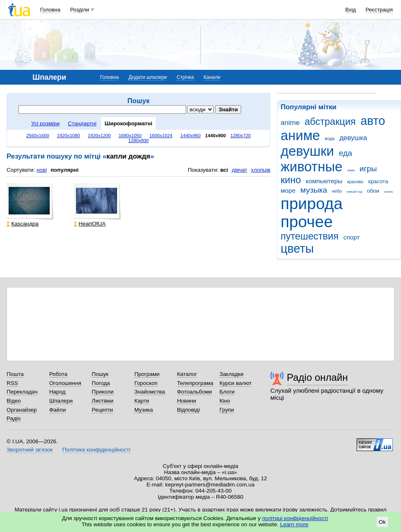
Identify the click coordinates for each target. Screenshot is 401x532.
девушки (307, 151)
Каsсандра (22, 224)
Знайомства (150, 392)
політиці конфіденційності (295, 518)
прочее (307, 222)
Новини (187, 401)
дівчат (240, 170)
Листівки (103, 401)
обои (373, 191)
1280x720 (241, 136)
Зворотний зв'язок (30, 450)
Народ (58, 392)
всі (224, 170)
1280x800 (138, 140)
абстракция (330, 122)
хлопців (261, 170)
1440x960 (191, 136)
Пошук (100, 374)
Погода (101, 383)
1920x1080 (69, 136)
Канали (212, 77)
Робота (58, 374)
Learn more (294, 524)
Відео (14, 401)
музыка (314, 190)
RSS (12, 383)
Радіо (14, 418)
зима (351, 170)
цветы (297, 249)
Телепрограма (195, 383)
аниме (300, 135)
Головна (50, 10)
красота (378, 181)
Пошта (15, 374)
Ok (382, 522)
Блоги (227, 392)
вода (330, 138)
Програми (147, 374)
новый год (354, 192)
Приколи (103, 392)
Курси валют (235, 383)
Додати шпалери (148, 77)
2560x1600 (38, 136)
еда (346, 153)
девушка (353, 138)
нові (42, 170)
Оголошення (65, 383)
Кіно (225, 401)
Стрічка (185, 77)
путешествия (310, 236)
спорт (352, 237)
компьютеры (324, 181)
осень (389, 192)
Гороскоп (146, 383)
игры (368, 169)
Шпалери (61, 401)
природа (312, 204)
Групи (227, 410)
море (288, 190)
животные (311, 167)
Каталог (187, 374)
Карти (142, 401)
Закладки (231, 374)
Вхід (351, 10)
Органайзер (22, 410)
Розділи (80, 10)
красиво (355, 182)
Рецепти (102, 410)
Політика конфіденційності (96, 450)
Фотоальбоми (195, 392)
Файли (58, 410)
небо (337, 191)
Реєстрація (379, 10)
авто (373, 121)
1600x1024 (161, 136)
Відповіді (189, 410)
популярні (65, 170)
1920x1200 (99, 136)
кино (291, 180)
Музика (144, 410)
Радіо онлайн (317, 377)
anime (290, 123)
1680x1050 (130, 136)
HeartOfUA (90, 224)
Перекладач (22, 392)
